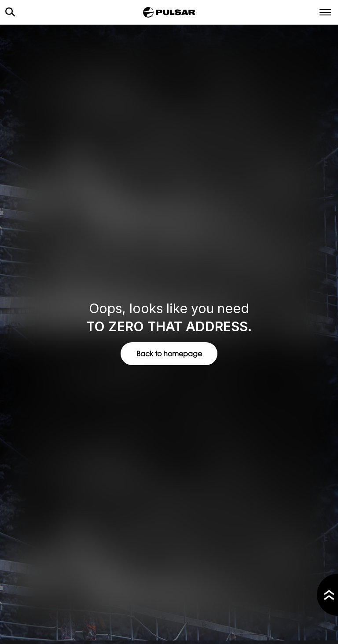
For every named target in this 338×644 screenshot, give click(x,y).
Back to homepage (169, 353)
